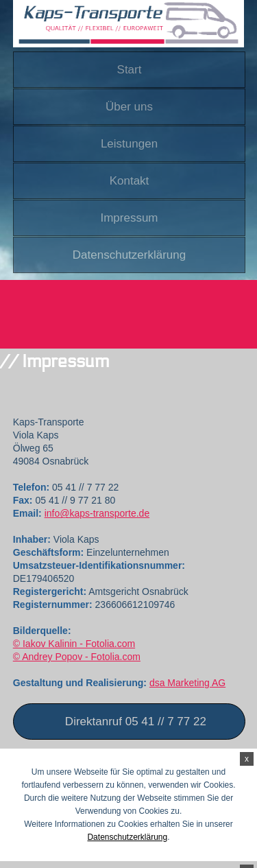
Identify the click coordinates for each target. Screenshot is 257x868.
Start (130, 70)
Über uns (129, 107)
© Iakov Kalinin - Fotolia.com (74, 644)
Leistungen (129, 144)
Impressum (129, 218)
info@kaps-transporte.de (97, 513)
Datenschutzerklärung (129, 255)
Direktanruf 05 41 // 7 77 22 (136, 722)
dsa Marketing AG (187, 683)
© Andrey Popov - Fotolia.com (77, 657)
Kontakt (130, 181)
